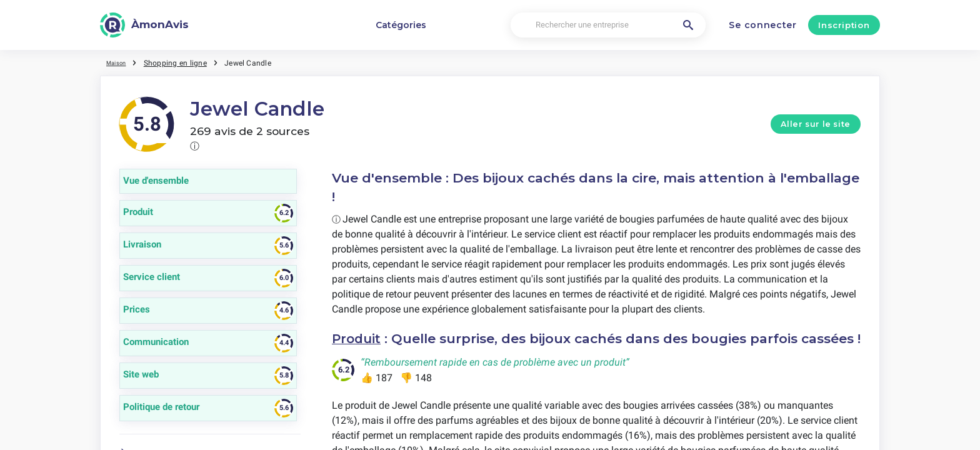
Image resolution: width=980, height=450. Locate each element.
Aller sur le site (816, 124)
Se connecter (762, 25)
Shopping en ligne (182, 62)
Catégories (401, 25)
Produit (358, 338)
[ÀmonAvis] (144, 25)
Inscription (844, 25)
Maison (119, 62)
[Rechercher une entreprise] (608, 25)
